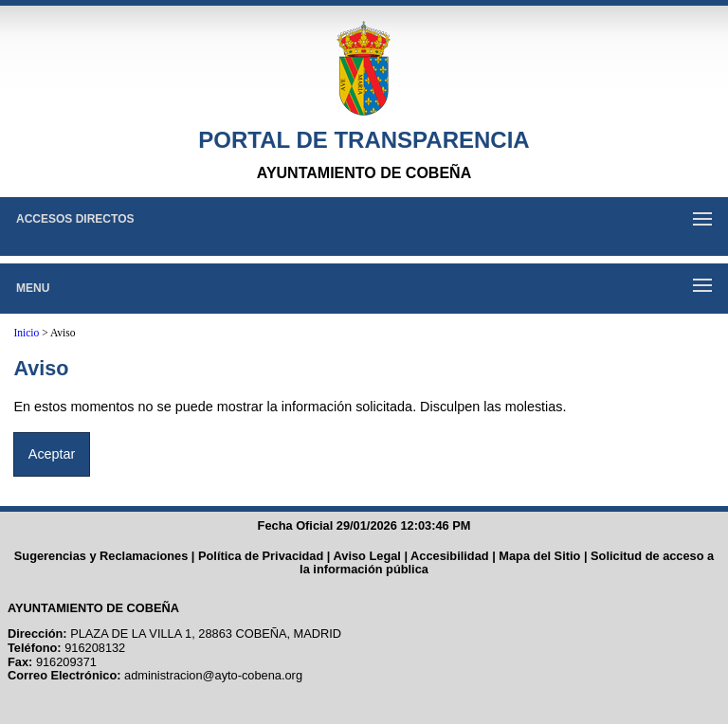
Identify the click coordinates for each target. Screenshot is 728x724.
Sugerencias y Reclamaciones (101, 556)
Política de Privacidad (261, 556)
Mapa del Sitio (539, 556)
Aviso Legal (367, 556)
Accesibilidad (450, 556)
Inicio (26, 333)
